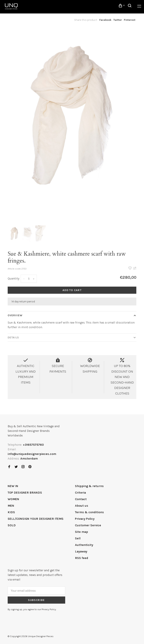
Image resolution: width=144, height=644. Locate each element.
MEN (11, 506)
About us (82, 506)
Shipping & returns (89, 486)
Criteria (80, 493)
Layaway (81, 551)
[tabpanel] (72, 126)
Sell (78, 538)
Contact (81, 499)
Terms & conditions (89, 512)
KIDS (11, 512)
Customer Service (88, 525)
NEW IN (13, 486)
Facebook (105, 20)
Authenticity (84, 545)
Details (13, 337)
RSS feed (82, 558)
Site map (81, 532)
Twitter (118, 20)
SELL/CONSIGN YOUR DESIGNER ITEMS (36, 519)
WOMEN (13, 499)
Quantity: (14, 278)
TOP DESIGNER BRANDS (25, 493)
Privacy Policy (85, 519)
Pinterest (130, 20)
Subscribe (36, 600)
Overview (15, 315)
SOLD (12, 525)
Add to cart (72, 290)
